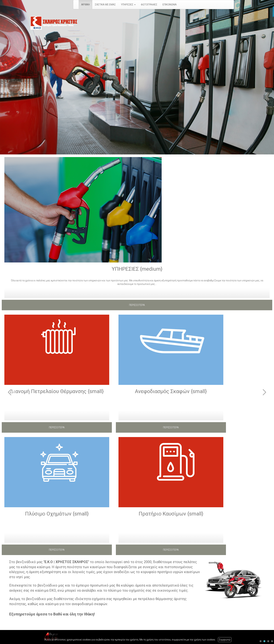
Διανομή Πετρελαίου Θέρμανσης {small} (57, 391)
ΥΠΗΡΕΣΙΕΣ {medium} (137, 269)
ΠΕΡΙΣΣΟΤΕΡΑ (137, 305)
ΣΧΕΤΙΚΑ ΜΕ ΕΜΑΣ (105, 5)
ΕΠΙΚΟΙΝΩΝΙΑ (170, 5)
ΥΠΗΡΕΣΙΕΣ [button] (128, 5)
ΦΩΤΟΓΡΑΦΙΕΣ (149, 5)
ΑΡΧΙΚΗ (85, 5)
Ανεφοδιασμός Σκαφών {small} (171, 391)
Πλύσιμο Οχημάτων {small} (57, 514)
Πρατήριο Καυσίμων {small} (171, 514)
